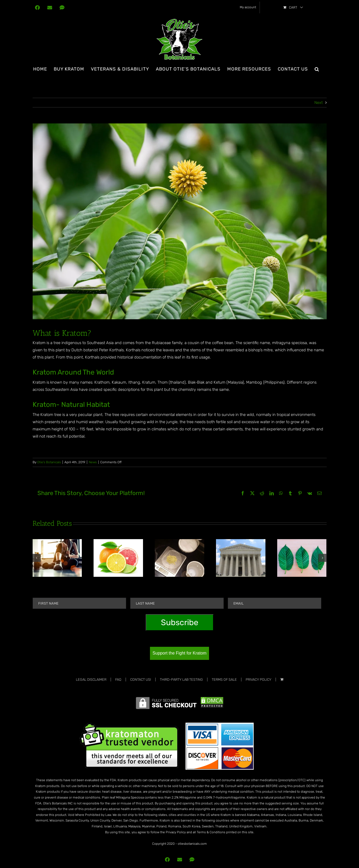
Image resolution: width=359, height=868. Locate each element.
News (93, 462)
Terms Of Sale (224, 680)
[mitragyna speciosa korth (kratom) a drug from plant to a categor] (180, 221)
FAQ (118, 680)
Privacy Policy (258, 680)
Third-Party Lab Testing (181, 680)
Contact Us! (141, 680)
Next (319, 103)
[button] (317, 69)
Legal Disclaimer (91, 680)
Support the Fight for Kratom (180, 653)
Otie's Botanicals (49, 462)
